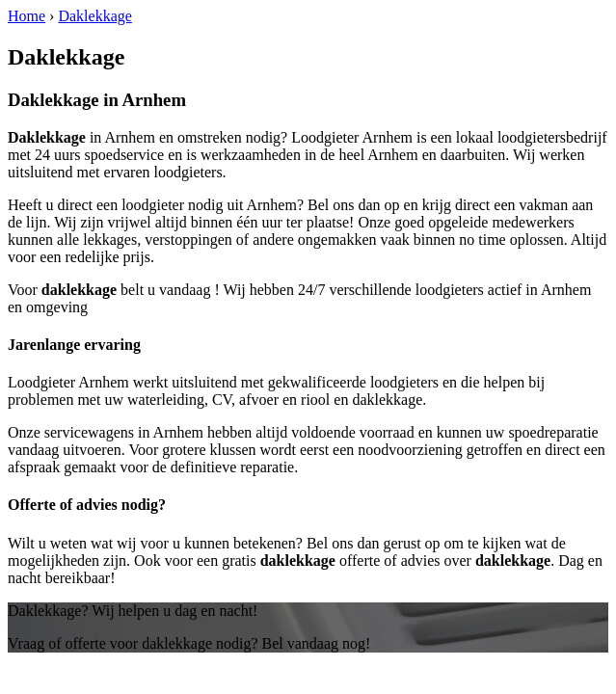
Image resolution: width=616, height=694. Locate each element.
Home (27, 16)
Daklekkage (94, 16)
